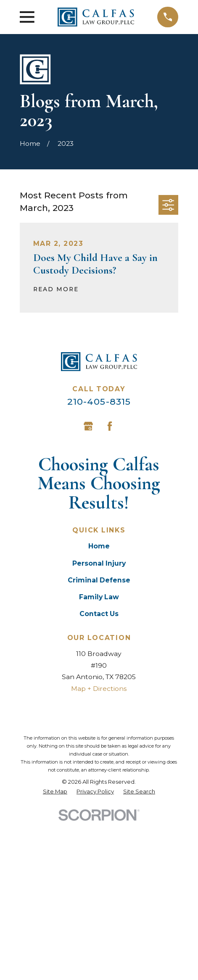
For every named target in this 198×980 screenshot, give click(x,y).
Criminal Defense (99, 580)
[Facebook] (110, 426)
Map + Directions (99, 689)
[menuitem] (55, 792)
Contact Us (99, 614)
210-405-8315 (99, 402)
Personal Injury (99, 563)
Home (99, 546)
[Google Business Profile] (88, 426)
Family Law (99, 597)
